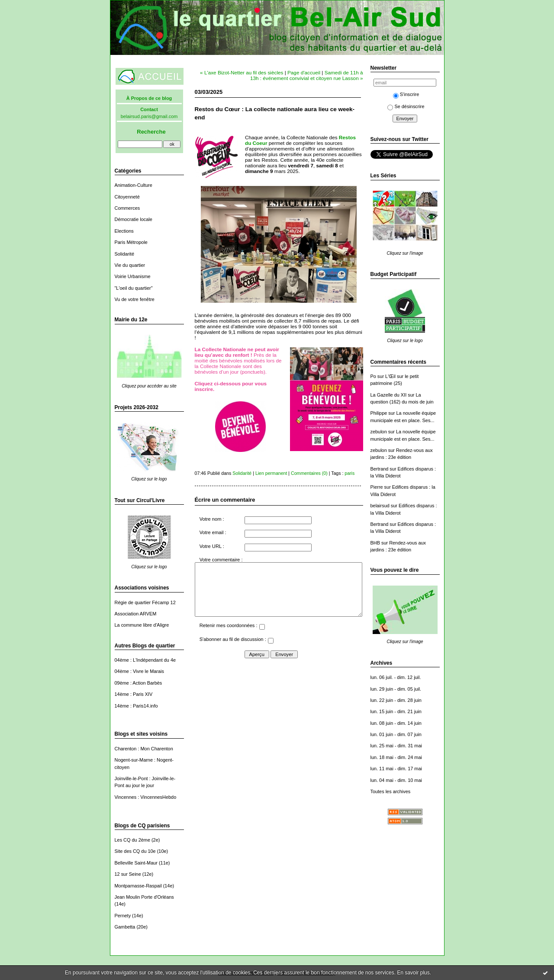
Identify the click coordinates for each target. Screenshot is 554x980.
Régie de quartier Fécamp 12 (145, 602)
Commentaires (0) (309, 473)
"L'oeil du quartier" (134, 288)
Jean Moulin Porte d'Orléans (144, 897)
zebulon (379, 432)
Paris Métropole (131, 242)
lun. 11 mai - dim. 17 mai (396, 769)
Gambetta (125, 927)
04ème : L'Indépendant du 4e (145, 660)
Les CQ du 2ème (132, 840)
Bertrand (380, 469)
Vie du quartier (130, 265)
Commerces (127, 208)
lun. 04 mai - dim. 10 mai (396, 780)
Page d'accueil (304, 72)
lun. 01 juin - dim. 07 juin (396, 734)
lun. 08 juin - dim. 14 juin (396, 723)
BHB (375, 543)
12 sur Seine (128, 874)
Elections (124, 231)
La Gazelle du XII (389, 395)
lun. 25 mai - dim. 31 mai (396, 746)
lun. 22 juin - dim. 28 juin (396, 700)
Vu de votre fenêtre (135, 299)
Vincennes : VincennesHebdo (146, 797)
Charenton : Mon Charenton (144, 749)
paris (349, 473)
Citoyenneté (127, 197)
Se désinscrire (406, 106)
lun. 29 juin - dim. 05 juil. (396, 689)
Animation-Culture (134, 185)
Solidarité (124, 254)
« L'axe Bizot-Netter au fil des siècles (242, 72)
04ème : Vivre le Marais (139, 671)
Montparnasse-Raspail (138, 886)
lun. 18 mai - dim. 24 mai (396, 757)
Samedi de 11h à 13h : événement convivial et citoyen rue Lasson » (307, 75)
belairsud (380, 506)
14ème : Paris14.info (136, 706)
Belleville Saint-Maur (136, 863)
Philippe (379, 413)
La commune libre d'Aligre (142, 625)
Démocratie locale (134, 219)
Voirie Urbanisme (133, 276)
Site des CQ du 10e (135, 851)
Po (373, 376)
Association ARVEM (136, 614)
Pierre (377, 487)
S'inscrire (406, 94)
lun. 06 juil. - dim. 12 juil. (396, 677)
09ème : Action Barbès (138, 683)
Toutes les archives (391, 791)
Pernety (123, 916)
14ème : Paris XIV (134, 694)
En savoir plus (413, 973)
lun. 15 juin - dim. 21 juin (396, 711)
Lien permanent (271, 473)
